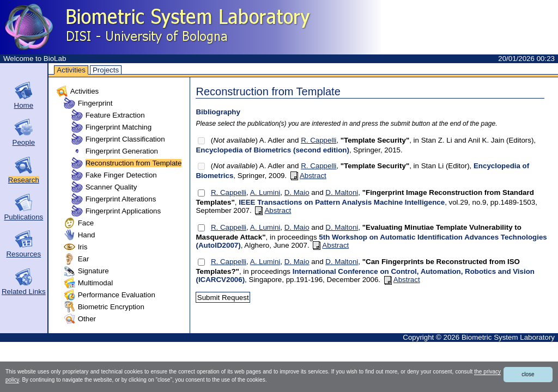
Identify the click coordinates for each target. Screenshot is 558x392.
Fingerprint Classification (125, 139)
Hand (87, 235)
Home (24, 105)
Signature (93, 271)
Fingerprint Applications (123, 211)
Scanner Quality (111, 187)
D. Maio (297, 192)
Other (87, 319)
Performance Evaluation (117, 295)
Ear (84, 259)
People (24, 142)
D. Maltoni (342, 192)
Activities (71, 70)
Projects (106, 70)
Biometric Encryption (111, 307)
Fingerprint (95, 103)
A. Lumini (265, 192)
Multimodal (95, 283)
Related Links (24, 292)
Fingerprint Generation (122, 151)
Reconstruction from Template (134, 163)
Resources (23, 254)
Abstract (308, 176)
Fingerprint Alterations (121, 199)
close (528, 374)
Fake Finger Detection (121, 175)
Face (86, 223)
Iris (83, 247)
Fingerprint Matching (119, 127)
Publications (23, 217)
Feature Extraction (115, 115)
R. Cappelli (319, 140)
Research (24, 180)
